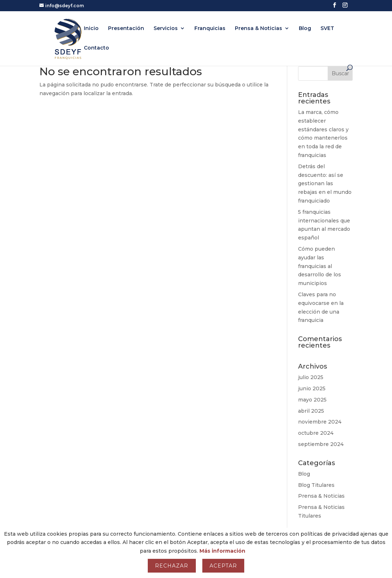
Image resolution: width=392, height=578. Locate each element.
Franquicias (210, 29)
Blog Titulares (316, 485)
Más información (222, 551)
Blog (305, 29)
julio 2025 (311, 377)
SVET (327, 29)
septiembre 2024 (321, 444)
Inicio (91, 29)
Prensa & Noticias (259, 29)
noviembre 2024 (320, 422)
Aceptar (223, 566)
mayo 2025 (312, 400)
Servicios (166, 29)
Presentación (126, 29)
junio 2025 (312, 388)
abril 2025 (311, 411)
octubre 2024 (316, 433)
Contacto (96, 48)
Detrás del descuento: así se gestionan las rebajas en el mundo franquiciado (325, 184)
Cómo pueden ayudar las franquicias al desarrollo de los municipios (320, 266)
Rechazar (172, 566)
